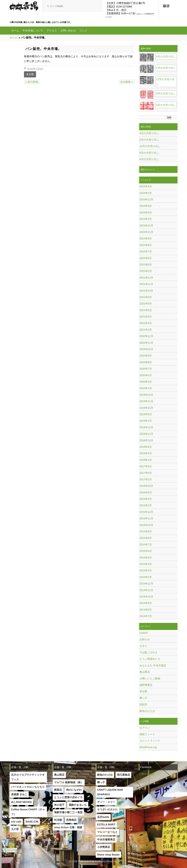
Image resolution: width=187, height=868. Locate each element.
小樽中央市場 (147, 774)
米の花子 (59, 805)
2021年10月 (146, 291)
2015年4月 (146, 564)
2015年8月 (146, 538)
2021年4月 (146, 323)
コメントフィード (150, 741)
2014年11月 (146, 590)
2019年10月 (146, 408)
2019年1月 (146, 421)
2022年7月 (146, 252)
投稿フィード (147, 734)
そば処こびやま (149, 652)
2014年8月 (146, 610)
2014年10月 (146, 597)
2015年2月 (146, 577)
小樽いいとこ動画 (150, 679)
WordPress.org (148, 747)
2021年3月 (146, 330)
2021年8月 (146, 304)
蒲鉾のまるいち (78, 805)
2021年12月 (146, 278)
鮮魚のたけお (147, 711)
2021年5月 (146, 317)
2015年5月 (146, 558)
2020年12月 (146, 336)
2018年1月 (146, 460)
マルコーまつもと (107, 832)
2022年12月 (146, 226)
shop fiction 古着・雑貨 (68, 827)
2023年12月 (146, 200)
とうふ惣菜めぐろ (150, 659)
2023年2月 (146, 219)
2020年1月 (146, 388)
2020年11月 (146, 343)
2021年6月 (146, 310)
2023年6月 (146, 213)
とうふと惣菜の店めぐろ (68, 797)
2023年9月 (146, 206)
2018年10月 (146, 440)
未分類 (30, 74)
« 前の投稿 (32, 82)
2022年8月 (146, 245)
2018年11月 (146, 434)
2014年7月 (146, 616)
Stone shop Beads (108, 855)
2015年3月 (146, 571)
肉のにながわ (74, 790)
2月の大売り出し (166, 68)
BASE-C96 (32, 822)
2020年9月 (146, 356)
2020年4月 (146, 375)
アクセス (52, 31)
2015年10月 (146, 525)
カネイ (143, 646)
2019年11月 (146, 401)
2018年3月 (146, 453)
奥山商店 (145, 672)
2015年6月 (146, 551)
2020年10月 (146, 349)
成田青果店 (146, 685)
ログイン (145, 728)
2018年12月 (146, 427)
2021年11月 (146, 284)
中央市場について (33, 31)
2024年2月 (146, 193)
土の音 (15, 829)
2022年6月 (146, 258)
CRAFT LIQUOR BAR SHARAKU (110, 792)
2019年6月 (146, 414)
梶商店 (58, 790)
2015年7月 (146, 545)
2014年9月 (146, 603)
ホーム (15, 31)
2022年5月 (146, 265)
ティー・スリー (106, 802)
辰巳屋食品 (123, 775)
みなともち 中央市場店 (153, 665)
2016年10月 (146, 486)
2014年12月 (146, 584)
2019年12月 (146, 395)
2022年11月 (146, 232)
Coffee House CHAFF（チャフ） (28, 812)
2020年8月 (146, 362)
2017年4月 (146, 473)
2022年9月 (146, 239)
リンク (83, 31)
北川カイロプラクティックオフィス (28, 777)
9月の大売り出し (166, 94)
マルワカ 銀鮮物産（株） (69, 782)
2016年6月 (146, 493)
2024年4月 (146, 186)
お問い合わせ (68, 31)
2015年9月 (146, 532)
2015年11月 (146, 518)
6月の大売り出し (166, 105)
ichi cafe (16, 822)
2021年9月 (146, 297)
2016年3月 (146, 499)
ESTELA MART (106, 825)
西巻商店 (71, 820)
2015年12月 (146, 512)
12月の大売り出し (165, 82)
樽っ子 (143, 698)
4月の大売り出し (166, 57)
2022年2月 (146, 271)
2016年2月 (146, 505)
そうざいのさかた (107, 809)
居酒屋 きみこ (19, 794)
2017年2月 (146, 479)
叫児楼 (58, 820)
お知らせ (145, 639)
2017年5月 (146, 466)
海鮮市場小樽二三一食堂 (68, 812)
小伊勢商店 (104, 847)
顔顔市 (143, 704)
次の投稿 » (127, 82)
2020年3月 (146, 382)
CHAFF (144, 633)
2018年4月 (146, 447)
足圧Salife (103, 817)
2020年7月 (146, 369)
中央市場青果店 (106, 840)
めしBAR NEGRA (21, 802)
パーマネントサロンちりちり (28, 787)
